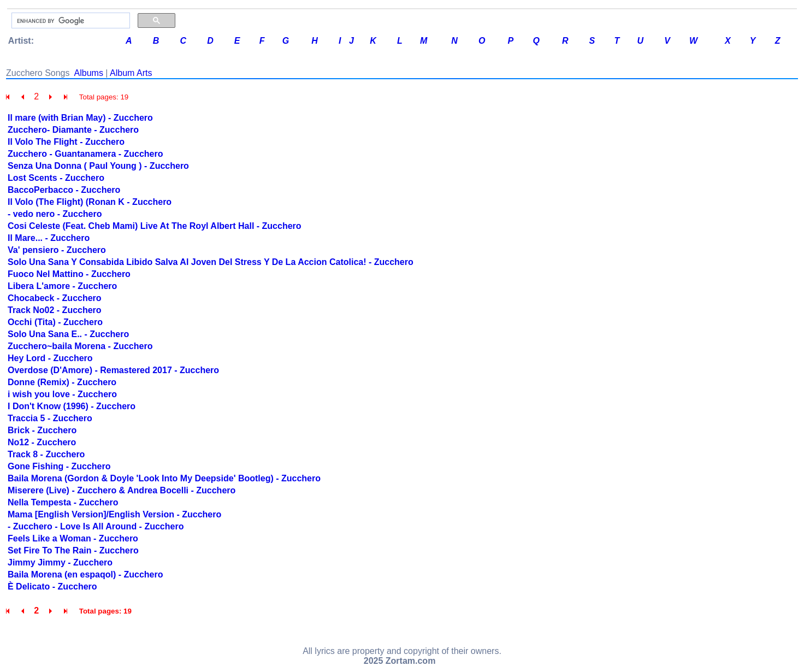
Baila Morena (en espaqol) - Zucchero (85, 574)
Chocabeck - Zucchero (55, 298)
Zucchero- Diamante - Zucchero (73, 130)
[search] (70, 21)
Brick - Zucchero (42, 430)
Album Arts (131, 73)
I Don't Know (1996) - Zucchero (72, 406)
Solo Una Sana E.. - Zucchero (68, 334)
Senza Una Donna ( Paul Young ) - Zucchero (98, 166)
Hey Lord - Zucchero (50, 358)
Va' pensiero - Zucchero (57, 250)
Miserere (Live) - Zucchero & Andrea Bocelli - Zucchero (122, 490)
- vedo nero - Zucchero (55, 214)
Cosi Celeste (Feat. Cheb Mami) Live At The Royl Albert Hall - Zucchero (155, 226)
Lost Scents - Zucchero (56, 178)
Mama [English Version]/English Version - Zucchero (114, 514)
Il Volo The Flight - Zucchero (66, 142)
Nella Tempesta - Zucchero (63, 502)
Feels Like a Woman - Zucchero (73, 538)
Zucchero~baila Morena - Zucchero (80, 346)
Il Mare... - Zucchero (49, 238)
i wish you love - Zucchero (62, 394)
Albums (89, 73)
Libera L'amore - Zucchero (62, 286)
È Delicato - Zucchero (52, 586)
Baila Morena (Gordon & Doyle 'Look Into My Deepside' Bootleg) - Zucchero (164, 478)
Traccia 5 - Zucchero (50, 418)
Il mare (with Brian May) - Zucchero (80, 118)
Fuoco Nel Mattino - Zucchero (69, 274)
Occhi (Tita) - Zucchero (55, 322)
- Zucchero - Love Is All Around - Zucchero (96, 526)
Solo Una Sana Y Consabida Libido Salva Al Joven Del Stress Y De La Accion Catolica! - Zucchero (211, 262)
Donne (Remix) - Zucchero (62, 382)
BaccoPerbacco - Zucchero (64, 190)
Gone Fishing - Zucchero (59, 466)
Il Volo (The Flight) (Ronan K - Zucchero (90, 202)
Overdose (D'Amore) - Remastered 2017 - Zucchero (113, 370)
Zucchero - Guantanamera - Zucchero (85, 154)
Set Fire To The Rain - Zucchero (73, 550)
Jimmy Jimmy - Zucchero (60, 562)
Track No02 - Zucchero (55, 310)
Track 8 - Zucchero (46, 454)
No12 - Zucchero (42, 442)
